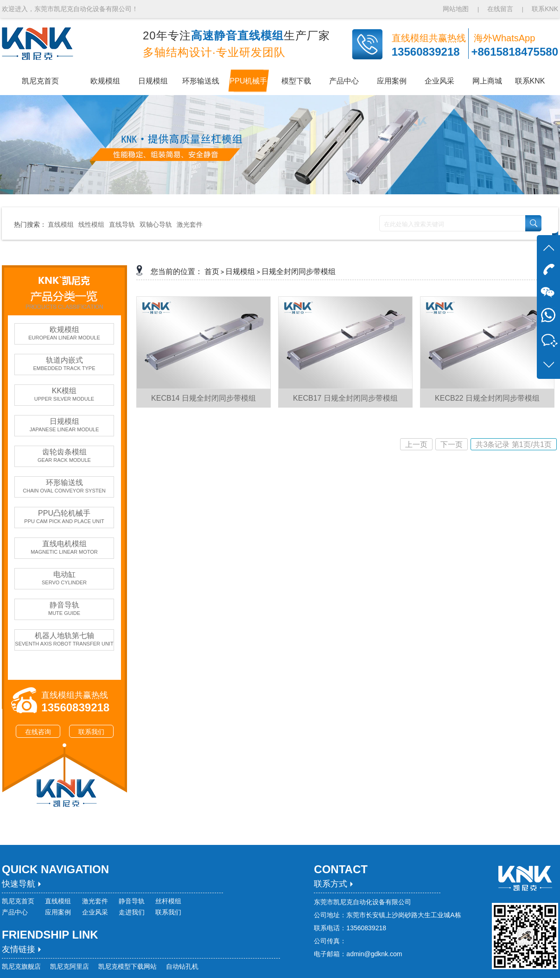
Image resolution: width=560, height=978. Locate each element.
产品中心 (15, 912)
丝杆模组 (168, 901)
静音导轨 (132, 901)
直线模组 (61, 224)
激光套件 (190, 224)
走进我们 (132, 912)
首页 (212, 272)
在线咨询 (38, 732)
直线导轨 (122, 224)
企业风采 (95, 912)
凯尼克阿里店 (70, 966)
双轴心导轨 (156, 224)
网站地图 (457, 9)
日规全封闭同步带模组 (299, 272)
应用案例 (58, 912)
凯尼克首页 (18, 901)
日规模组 (240, 272)
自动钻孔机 (182, 966)
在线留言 (500, 9)
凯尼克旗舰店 (21, 966)
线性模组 (91, 224)
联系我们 (91, 732)
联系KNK (545, 9)
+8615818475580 (515, 52)
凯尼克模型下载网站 (127, 966)
